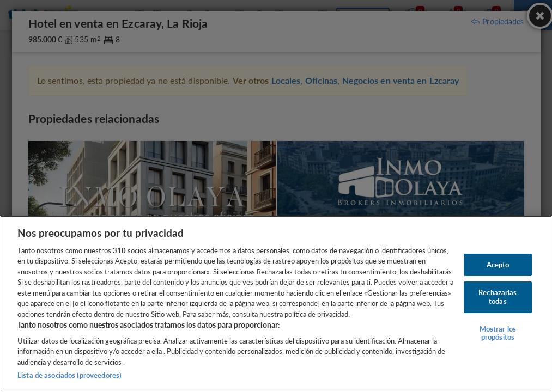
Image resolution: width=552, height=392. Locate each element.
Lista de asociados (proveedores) (69, 375)
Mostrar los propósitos (498, 333)
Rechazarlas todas (498, 297)
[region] (276, 304)
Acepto (498, 265)
